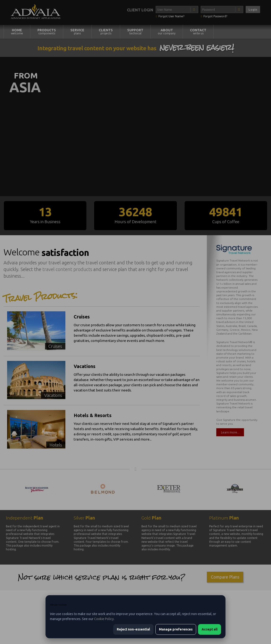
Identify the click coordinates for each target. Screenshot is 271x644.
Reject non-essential (133, 629)
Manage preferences (176, 629)
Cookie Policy (104, 619)
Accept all (210, 629)
